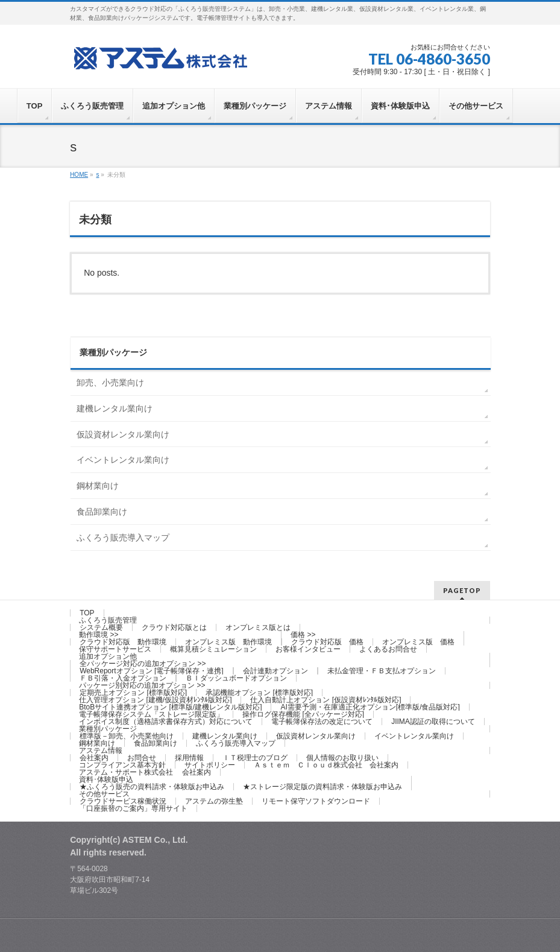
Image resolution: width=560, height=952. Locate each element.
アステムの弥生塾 (214, 801)
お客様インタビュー (308, 649)
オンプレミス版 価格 (418, 642)
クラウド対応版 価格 (327, 642)
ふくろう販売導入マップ (123, 538)
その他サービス (104, 794)
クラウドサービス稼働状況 (123, 801)
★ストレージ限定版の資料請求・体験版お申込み (322, 787)
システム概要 (101, 627)
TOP (87, 613)
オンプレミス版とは (258, 627)
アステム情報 (101, 750)
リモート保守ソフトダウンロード (316, 801)
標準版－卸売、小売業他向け (127, 736)
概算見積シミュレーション (213, 649)
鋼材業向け (98, 486)
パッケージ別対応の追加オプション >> (142, 685)
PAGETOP (462, 590)
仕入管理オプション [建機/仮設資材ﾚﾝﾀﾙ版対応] (155, 700)
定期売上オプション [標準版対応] (133, 693)
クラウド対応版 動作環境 (123, 642)
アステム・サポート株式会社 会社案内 (145, 772)
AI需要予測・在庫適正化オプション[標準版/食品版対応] (370, 707)
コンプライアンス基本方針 (122, 765)
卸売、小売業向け (110, 382)
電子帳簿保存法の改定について (322, 722)
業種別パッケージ (108, 729)
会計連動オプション (275, 671)
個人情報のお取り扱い (342, 758)
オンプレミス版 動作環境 (228, 642)
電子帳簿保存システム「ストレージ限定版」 (151, 714)
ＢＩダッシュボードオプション (236, 678)
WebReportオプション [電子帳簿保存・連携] (151, 671)
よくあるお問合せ (388, 649)
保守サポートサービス (115, 649)
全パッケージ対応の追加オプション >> (143, 664)
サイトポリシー (210, 765)
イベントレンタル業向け (123, 460)
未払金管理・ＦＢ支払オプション (382, 671)
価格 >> (303, 635)
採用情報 (189, 758)
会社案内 (94, 758)
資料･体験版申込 (106, 779)
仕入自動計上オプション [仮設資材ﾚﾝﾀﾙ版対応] (326, 700)
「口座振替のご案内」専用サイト (133, 808)
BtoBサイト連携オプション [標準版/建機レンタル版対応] (170, 707)
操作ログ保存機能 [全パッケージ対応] (303, 714)
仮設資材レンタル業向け (123, 434)
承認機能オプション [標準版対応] (259, 693)
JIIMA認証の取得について (433, 722)
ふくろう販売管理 (108, 620)
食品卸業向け (102, 512)
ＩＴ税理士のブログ (255, 758)
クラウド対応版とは (174, 627)
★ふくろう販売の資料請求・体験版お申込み (152, 787)
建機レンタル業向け (115, 408)
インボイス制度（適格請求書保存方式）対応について (166, 722)
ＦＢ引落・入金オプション (123, 678)
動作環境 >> (99, 635)
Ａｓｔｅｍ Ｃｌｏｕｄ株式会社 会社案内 (326, 765)
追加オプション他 (108, 656)
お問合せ (142, 758)
